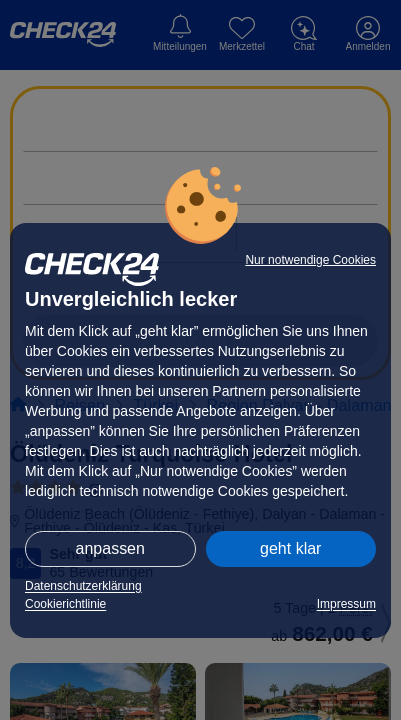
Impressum (346, 604)
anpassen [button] (110, 548)
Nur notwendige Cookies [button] (310, 260)
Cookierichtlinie (65, 604)
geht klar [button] (290, 548)
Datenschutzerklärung (83, 586)
